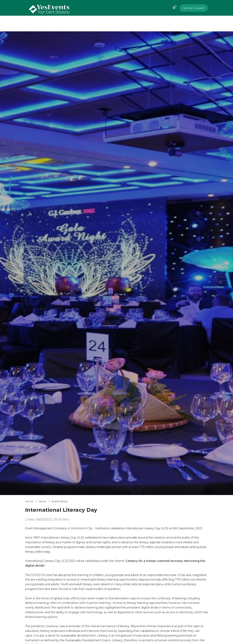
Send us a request (194, 8)
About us (112, 24)
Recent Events (156, 24)
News (177, 24)
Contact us (197, 24)
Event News (60, 501)
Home (95, 24)
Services (132, 24)
